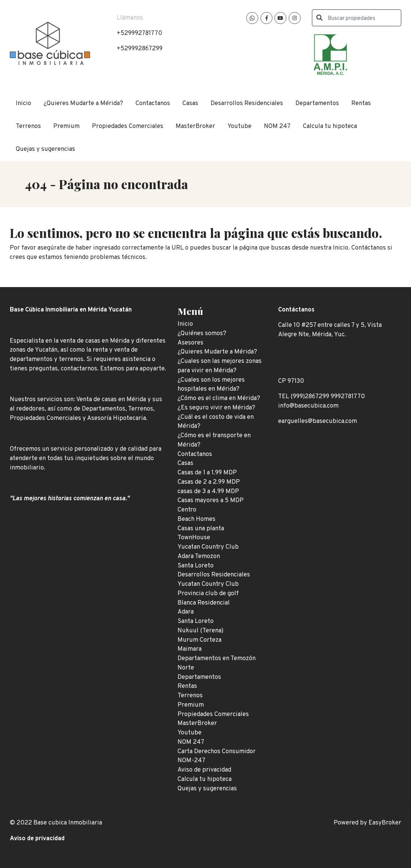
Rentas (361, 103)
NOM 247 (277, 126)
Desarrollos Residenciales (247, 103)
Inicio (23, 103)
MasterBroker (195, 126)
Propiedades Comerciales (128, 126)
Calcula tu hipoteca (330, 126)
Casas (190, 103)
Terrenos (28, 126)
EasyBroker (385, 823)
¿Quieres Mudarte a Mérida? (83, 103)
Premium (66, 126)
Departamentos (317, 103)
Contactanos (153, 103)
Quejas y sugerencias (45, 149)
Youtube (239, 126)
